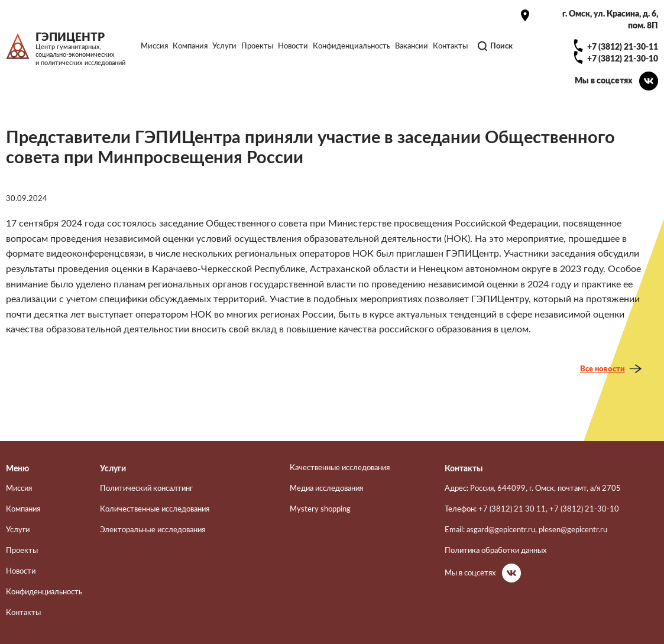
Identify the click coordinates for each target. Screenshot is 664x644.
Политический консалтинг (146, 488)
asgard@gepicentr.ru (501, 530)
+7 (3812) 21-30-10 (623, 59)
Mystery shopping (320, 509)
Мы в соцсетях (604, 81)
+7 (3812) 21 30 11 (512, 509)
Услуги (224, 46)
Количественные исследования (155, 509)
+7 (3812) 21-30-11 (623, 47)
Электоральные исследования (153, 530)
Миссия (154, 46)
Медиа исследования (326, 488)
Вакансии (412, 46)
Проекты (257, 46)
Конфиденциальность (352, 46)
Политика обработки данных (495, 551)
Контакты (450, 46)
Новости (293, 46)
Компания (190, 46)
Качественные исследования (340, 468)
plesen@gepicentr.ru (573, 530)
